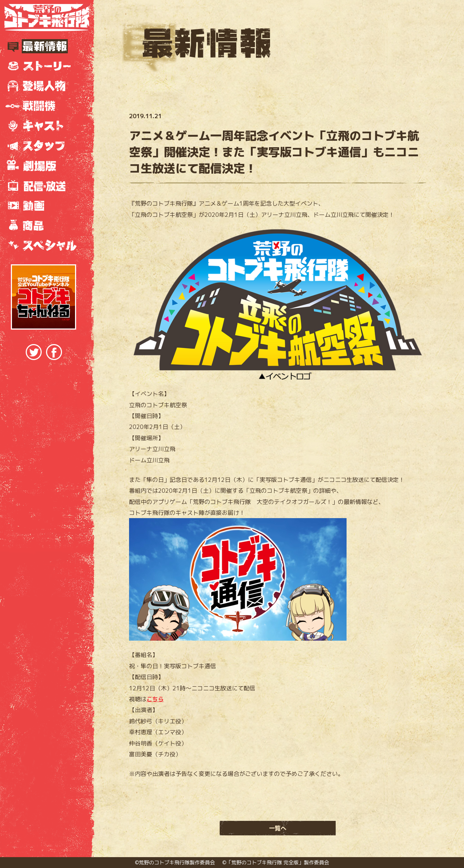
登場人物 (43, 86)
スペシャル (43, 246)
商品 (43, 226)
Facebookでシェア (54, 352)
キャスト (43, 126)
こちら (155, 699)
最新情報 (43, 46)
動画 (43, 206)
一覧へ (278, 828)
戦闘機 (43, 106)
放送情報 (43, 186)
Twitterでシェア (34, 352)
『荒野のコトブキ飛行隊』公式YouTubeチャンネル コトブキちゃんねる (43, 297)
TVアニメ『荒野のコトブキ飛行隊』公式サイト (47, 17)
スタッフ (43, 146)
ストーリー (43, 66)
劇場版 (43, 166)
